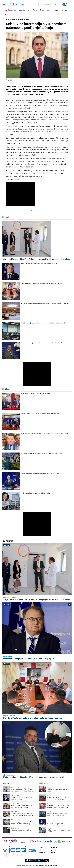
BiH (29, 10)
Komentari (65, 10)
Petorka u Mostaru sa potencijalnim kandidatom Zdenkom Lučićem (42, 283)
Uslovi (40, 850)
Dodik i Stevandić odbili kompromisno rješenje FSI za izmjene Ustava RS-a (44, 433)
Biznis (16, 15)
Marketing (54, 847)
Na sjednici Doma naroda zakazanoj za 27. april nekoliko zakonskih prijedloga (45, 303)
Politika (7, 545)
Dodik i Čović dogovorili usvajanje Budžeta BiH (35, 394)
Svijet (42, 10)
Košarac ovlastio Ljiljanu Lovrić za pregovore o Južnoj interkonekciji (42, 343)
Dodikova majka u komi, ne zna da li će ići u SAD (36, 493)
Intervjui (56, 10)
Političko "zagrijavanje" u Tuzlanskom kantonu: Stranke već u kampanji (43, 323)
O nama (41, 847)
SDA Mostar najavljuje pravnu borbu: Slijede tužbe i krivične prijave (42, 453)
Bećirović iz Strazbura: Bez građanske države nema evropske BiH (41, 473)
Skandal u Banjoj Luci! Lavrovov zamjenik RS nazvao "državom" (41, 413)
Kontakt (53, 852)
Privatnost (42, 852)
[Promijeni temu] (65, 4)
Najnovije (22, 10)
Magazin (8, 15)
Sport (48, 10)
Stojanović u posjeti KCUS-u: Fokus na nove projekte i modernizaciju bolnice (37, 259)
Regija (35, 10)
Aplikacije (54, 850)
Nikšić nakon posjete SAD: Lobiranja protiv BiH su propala (39, 263)
